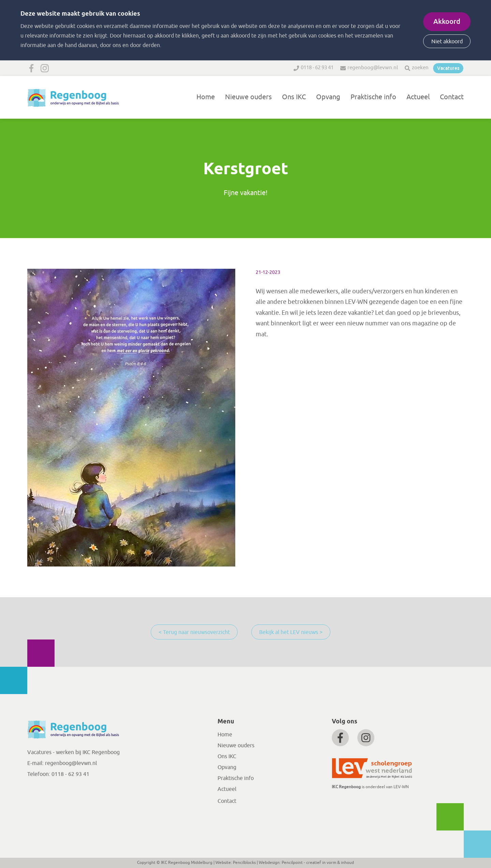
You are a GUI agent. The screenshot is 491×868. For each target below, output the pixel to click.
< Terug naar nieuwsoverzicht (194, 632)
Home (206, 97)
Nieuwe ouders (248, 97)
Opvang (328, 97)
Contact (452, 97)
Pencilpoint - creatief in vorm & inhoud (318, 863)
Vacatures (448, 68)
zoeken (420, 68)
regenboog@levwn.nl (373, 68)
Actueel (418, 97)
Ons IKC (294, 97)
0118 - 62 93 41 (317, 68)
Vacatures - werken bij (55, 752)
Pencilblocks (244, 863)
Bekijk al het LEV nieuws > (291, 632)
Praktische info (373, 97)
